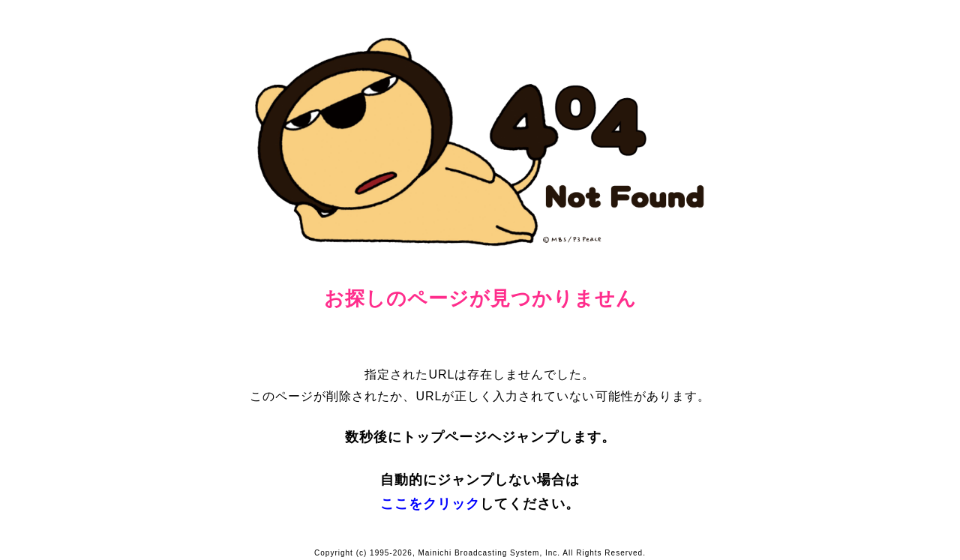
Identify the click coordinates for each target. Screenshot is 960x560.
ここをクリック (430, 504)
